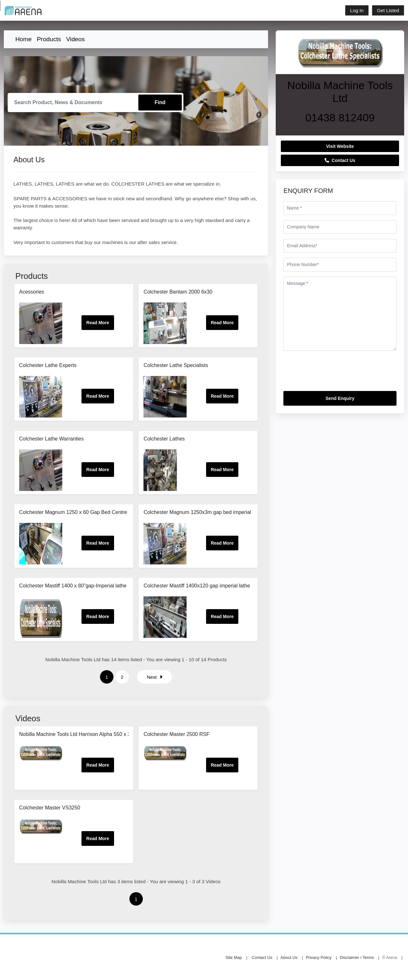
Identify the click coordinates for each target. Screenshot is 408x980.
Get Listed (388, 10)
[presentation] (332, 373)
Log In (357, 10)
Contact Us (340, 160)
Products (49, 39)
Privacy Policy (319, 958)
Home (23, 39)
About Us (289, 958)
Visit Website (340, 146)
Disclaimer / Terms (357, 958)
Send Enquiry (340, 398)
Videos (75, 39)
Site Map (234, 958)
